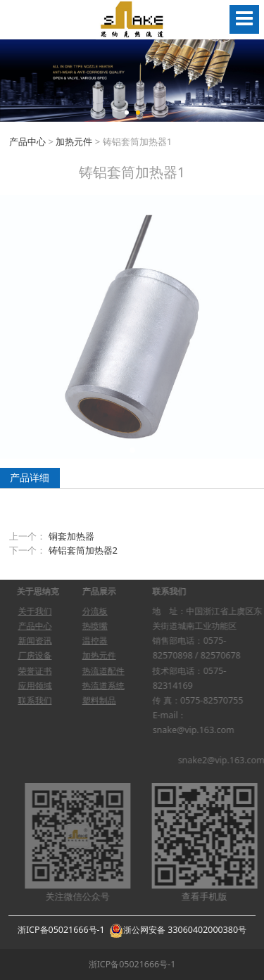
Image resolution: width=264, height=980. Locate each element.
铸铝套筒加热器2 (83, 550)
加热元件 (74, 141)
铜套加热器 (71, 536)
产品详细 (30, 477)
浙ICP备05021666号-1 (61, 930)
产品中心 (27, 141)
